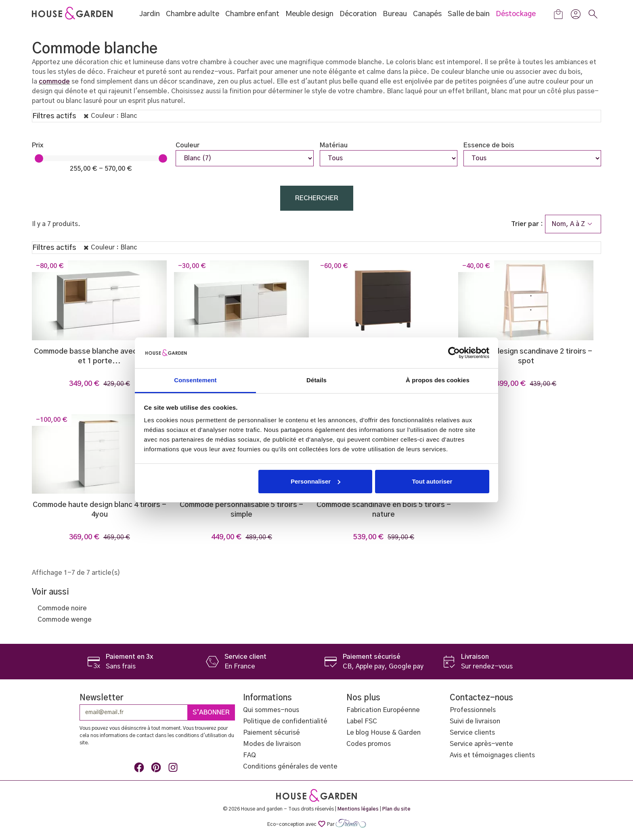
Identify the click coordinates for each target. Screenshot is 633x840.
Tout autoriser (432, 481)
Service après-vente (481, 744)
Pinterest (157, 769)
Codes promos (369, 744)
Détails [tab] (316, 380)
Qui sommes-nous (271, 710)
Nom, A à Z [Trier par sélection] (573, 224)
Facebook (140, 769)
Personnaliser (315, 481)
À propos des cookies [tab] (438, 380)
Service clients (472, 733)
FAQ (249, 755)
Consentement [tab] (195, 380)
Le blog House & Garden (384, 733)
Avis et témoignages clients (492, 755)
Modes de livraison (272, 744)
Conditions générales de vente (290, 767)
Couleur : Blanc (114, 116)
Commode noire (62, 608)
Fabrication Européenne (383, 710)
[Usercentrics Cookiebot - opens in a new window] (454, 353)
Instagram (174, 769)
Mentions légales (358, 809)
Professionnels (473, 710)
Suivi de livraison (475, 721)
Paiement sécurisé (271, 733)
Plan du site (396, 809)
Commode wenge (65, 620)
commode (54, 82)
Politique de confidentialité (285, 721)
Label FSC (362, 721)
